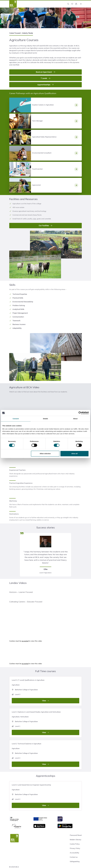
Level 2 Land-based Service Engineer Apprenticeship (45, 796)
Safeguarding (75, 861)
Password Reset (76, 835)
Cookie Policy (75, 844)
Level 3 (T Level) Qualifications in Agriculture (45, 691)
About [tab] (75, 419)
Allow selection (45, 454)
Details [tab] (45, 419)
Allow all (74, 454)
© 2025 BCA (14, 867)
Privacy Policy (75, 848)
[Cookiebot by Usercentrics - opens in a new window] (80, 413)
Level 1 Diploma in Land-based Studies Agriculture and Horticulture (45, 723)
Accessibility (74, 853)
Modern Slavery (76, 840)
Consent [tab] (16, 419)
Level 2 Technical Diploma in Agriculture (45, 755)
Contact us (74, 857)
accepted (25, 641)
